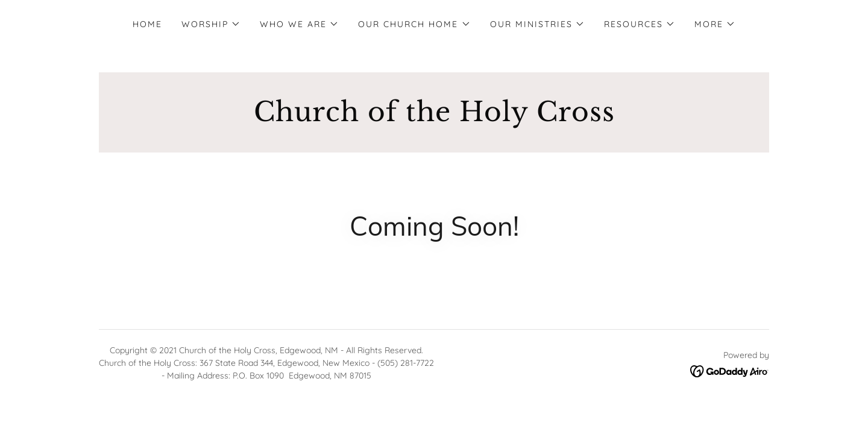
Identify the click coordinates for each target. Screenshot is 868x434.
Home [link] (147, 24)
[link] (434, 118)
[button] (211, 24)
